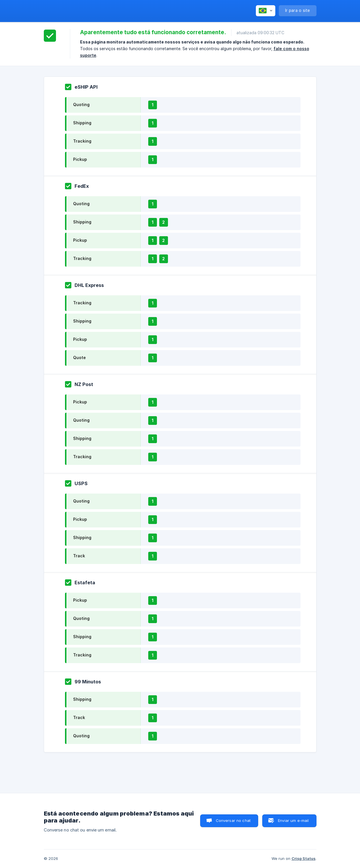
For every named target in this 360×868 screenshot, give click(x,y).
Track (79, 556)
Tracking (82, 141)
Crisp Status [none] (304, 858)
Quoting (81, 104)
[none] (266, 11)
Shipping (82, 123)
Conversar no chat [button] (233, 820)
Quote (79, 357)
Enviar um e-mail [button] (293, 820)
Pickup (80, 159)
